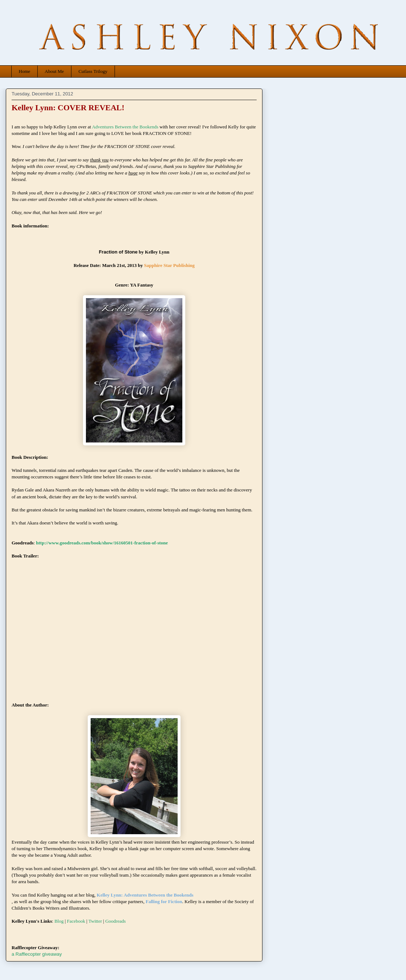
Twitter (95, 921)
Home (25, 71)
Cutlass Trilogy (93, 71)
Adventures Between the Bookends (125, 127)
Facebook (76, 921)
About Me (54, 71)
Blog (59, 921)
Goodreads (115, 921)
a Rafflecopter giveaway (37, 954)
